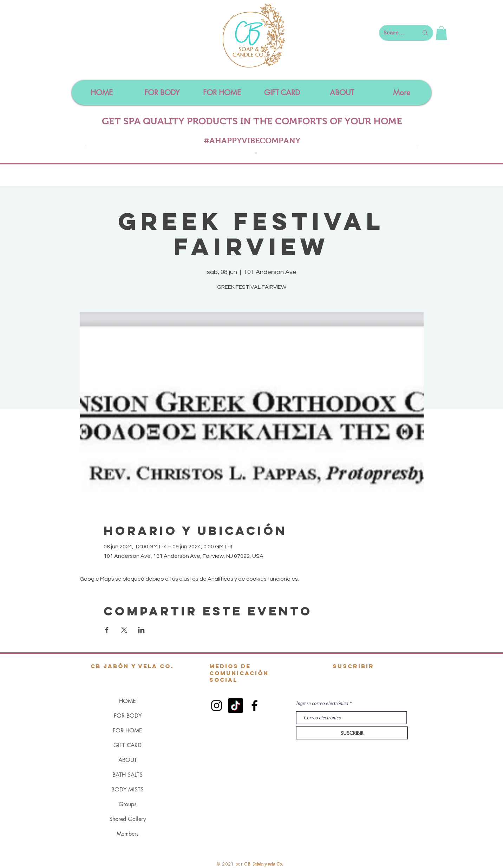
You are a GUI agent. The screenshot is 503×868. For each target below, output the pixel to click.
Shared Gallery (128, 819)
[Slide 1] (248, 153)
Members (128, 834)
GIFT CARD (128, 745)
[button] (441, 33)
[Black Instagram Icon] (217, 706)
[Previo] (86, 146)
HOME (128, 701)
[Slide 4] (256, 153)
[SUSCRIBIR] (352, 733)
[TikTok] (236, 706)
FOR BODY (128, 716)
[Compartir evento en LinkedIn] (141, 630)
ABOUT (128, 760)
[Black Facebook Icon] (254, 706)
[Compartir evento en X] (124, 630)
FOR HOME (128, 730)
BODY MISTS (128, 789)
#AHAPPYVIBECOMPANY (252, 141)
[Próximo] (418, 146)
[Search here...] (396, 33)
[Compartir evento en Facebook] (107, 630)
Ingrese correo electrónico (322, 704)
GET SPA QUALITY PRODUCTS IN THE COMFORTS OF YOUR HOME (252, 121)
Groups (128, 804)
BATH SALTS (128, 775)
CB (247, 864)
